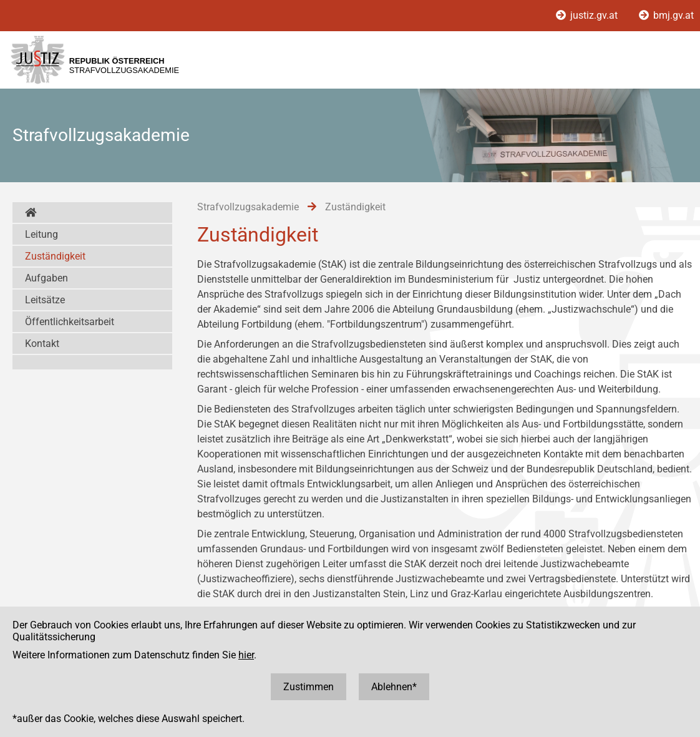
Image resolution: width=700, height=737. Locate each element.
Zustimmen (309, 687)
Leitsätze (45, 300)
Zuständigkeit (55, 256)
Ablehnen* (394, 687)
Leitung (41, 234)
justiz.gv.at (588, 15)
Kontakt (42, 344)
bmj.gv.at (666, 15)
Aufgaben (46, 278)
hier (246, 655)
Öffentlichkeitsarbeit (70, 322)
